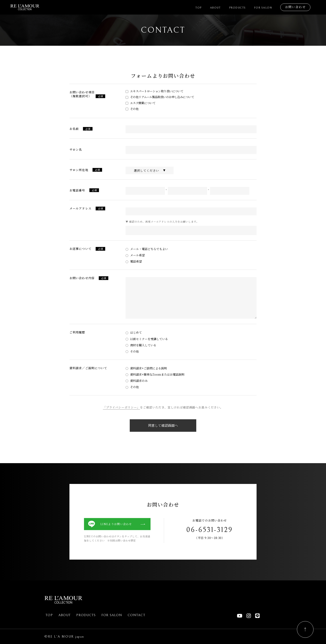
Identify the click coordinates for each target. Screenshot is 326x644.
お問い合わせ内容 (82, 278)
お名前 (74, 129)
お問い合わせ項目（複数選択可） (82, 94)
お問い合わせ (296, 7)
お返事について (80, 249)
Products (240, 8)
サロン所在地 (79, 170)
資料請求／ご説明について (88, 368)
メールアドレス (80, 208)
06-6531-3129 (210, 530)
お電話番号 (77, 190)
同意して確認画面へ (163, 425)
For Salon (265, 8)
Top (203, 8)
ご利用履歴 (77, 332)
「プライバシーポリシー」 (121, 407)
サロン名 (76, 149)
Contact (136, 615)
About (219, 8)
